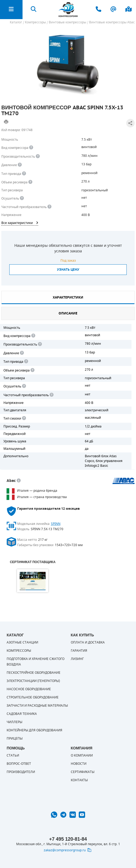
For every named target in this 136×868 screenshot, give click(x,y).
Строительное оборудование (33, 697)
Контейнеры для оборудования (34, 730)
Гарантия (79, 651)
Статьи (13, 755)
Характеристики (68, 297)
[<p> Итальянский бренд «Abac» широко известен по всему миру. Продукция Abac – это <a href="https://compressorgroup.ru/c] (19, 481)
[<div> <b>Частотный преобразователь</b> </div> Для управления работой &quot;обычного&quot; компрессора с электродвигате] (49, 207)
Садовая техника (22, 714)
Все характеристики (20, 223)
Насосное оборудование (29, 689)
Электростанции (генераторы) (33, 681)
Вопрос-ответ (19, 764)
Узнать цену (68, 270)
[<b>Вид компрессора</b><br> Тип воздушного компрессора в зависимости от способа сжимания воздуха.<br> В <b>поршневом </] (31, 148)
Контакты (79, 780)
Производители (21, 772)
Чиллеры (14, 722)
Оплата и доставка (88, 642)
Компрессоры (19, 651)
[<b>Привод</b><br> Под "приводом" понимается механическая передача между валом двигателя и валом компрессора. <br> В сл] (26, 362)
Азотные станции (22, 642)
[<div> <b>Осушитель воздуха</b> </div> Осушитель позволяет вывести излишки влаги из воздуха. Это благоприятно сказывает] (22, 198)
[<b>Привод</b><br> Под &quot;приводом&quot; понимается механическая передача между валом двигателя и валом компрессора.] (24, 174)
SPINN (56, 524)
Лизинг (77, 659)
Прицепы (15, 739)
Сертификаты (83, 772)
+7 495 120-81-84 (68, 839)
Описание (68, 313)
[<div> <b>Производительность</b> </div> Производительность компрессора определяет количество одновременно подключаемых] (38, 156)
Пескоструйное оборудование (34, 673)
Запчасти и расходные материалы (37, 706)
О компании (82, 755)
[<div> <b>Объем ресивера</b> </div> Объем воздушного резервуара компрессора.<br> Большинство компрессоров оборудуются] (30, 182)
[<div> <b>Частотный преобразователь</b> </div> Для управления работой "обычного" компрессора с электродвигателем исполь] (51, 395)
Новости (79, 764)
